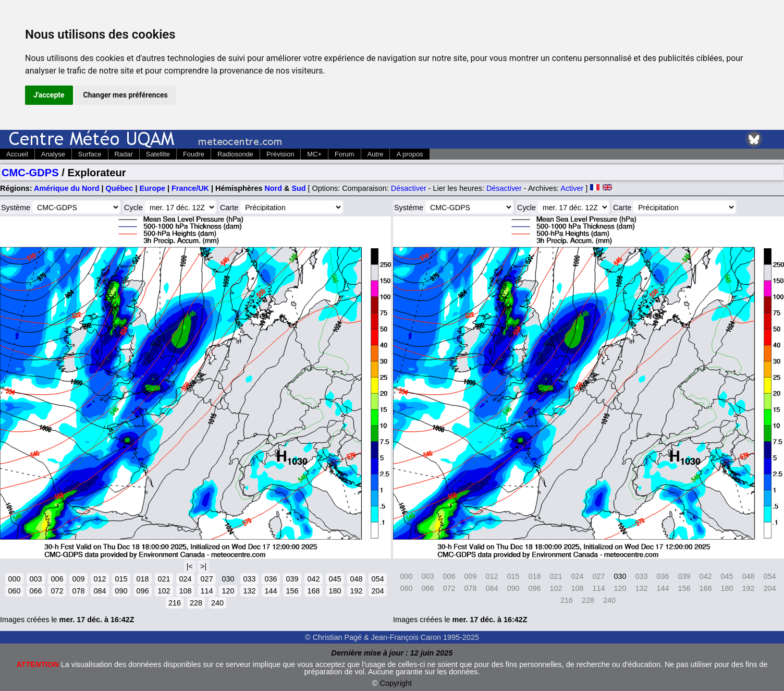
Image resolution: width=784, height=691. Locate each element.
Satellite (158, 154)
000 (14, 579)
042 (313, 579)
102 (164, 591)
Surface (90, 154)
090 (121, 591)
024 (185, 579)
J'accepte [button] (49, 95)
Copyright (396, 683)
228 (196, 603)
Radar (124, 154)
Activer (572, 188)
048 (356, 579)
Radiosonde (235, 154)
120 (228, 591)
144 (271, 591)
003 (35, 579)
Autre (376, 154)
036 (271, 579)
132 (249, 591)
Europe (152, 188)
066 (35, 591)
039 (292, 579)
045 (335, 579)
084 (100, 591)
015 (121, 579)
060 (14, 591)
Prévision (280, 154)
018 (142, 579)
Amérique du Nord (67, 188)
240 (217, 603)
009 (78, 579)
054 (377, 579)
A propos (409, 154)
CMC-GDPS (30, 173)
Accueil (17, 154)
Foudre (194, 154)
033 (249, 579)
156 (292, 591)
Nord (273, 188)
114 (206, 591)
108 (185, 591)
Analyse (53, 154)
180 (335, 591)
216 (175, 603)
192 (356, 591)
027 (206, 579)
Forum (344, 154)
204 (377, 591)
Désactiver (409, 188)
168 (313, 591)
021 (164, 579)
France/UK (190, 188)
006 (57, 579)
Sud (298, 188)
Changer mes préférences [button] (126, 95)
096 (142, 591)
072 (57, 591)
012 (100, 579)
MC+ (314, 154)
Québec (120, 188)
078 (78, 591)
